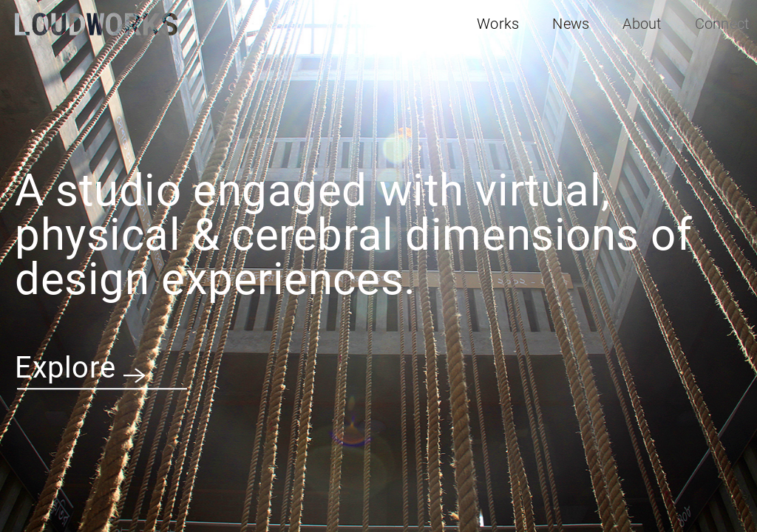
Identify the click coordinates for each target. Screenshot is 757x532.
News (571, 24)
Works (498, 24)
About (642, 24)
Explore (80, 368)
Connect (722, 24)
